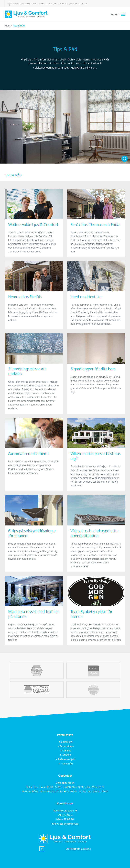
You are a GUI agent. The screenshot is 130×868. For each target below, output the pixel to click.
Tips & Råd (67, 764)
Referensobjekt (67, 759)
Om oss (67, 751)
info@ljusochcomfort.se (65, 824)
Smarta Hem (67, 746)
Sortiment (67, 742)
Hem (8, 26)
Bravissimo (86, 849)
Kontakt (67, 755)
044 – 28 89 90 (65, 819)
